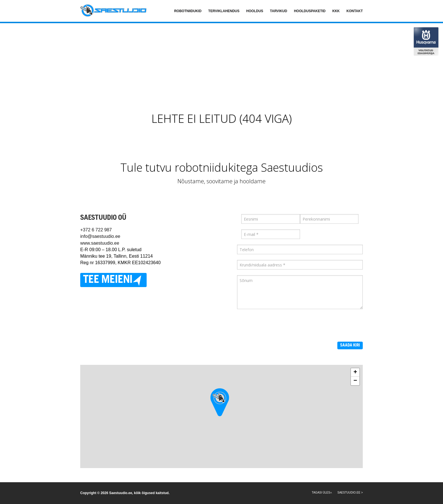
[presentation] (280, 326)
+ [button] (355, 372)
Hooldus (255, 11)
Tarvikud (279, 11)
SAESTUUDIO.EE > (350, 493)
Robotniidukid (188, 11)
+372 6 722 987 (96, 230)
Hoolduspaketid (310, 11)
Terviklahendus (224, 11)
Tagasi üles (321, 493)
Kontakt (355, 11)
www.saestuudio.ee (100, 243)
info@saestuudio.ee (100, 236)
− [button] (355, 381)
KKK (336, 11)
